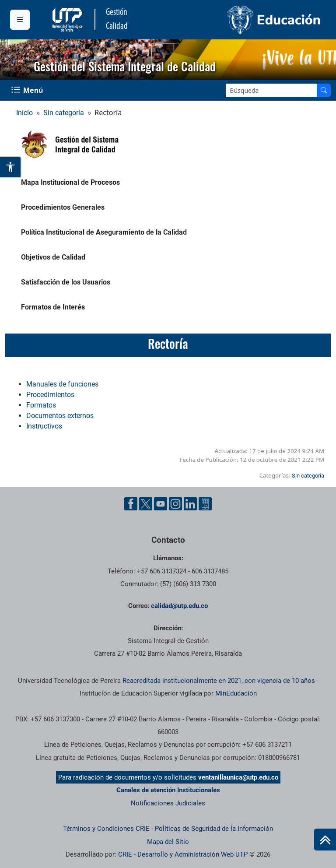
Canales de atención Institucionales (168, 790)
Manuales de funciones (62, 384)
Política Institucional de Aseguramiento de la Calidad (104, 232)
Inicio (24, 113)
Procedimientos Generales (63, 207)
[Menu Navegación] (28, 90)
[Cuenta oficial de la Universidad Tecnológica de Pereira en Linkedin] (190, 504)
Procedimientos (50, 395)
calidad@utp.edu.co (179, 606)
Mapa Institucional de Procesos (70, 182)
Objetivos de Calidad (53, 257)
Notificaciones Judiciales (168, 803)
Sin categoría (64, 113)
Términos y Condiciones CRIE (106, 829)
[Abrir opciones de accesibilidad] (11, 167)
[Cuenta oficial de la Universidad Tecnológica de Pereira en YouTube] (161, 504)
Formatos (41, 405)
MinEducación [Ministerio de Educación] (236, 693)
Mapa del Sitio (168, 842)
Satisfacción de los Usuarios (66, 282)
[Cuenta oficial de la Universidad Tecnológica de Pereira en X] (146, 504)
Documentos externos (60, 416)
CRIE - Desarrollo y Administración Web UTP (183, 854)
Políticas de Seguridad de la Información (214, 829)
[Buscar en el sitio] (324, 90)
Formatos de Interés (53, 307)
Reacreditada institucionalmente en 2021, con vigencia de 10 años (219, 681)
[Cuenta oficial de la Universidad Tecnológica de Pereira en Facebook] (131, 504)
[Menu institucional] (20, 20)
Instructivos (44, 426)
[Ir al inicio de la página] (325, 840)
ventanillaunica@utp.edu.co (238, 777)
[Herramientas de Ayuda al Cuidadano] (205, 504)
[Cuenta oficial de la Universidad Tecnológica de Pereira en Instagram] (175, 504)
